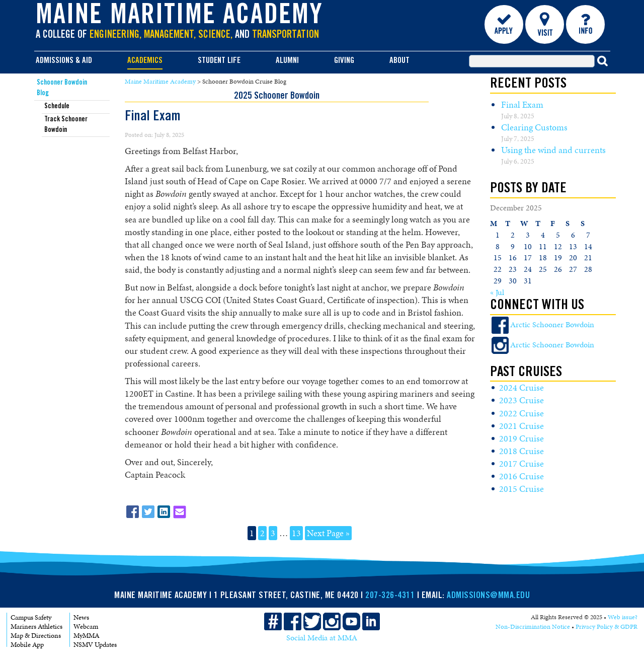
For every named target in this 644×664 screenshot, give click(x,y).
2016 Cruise (521, 476)
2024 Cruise (521, 388)
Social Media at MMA (322, 638)
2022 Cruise (521, 413)
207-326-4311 (390, 596)
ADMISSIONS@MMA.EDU (488, 596)
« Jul (497, 292)
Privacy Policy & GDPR (607, 627)
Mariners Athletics (36, 626)
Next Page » (328, 533)
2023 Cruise (521, 400)
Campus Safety (31, 617)
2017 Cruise (521, 464)
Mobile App (27, 645)
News (81, 617)
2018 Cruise (521, 451)
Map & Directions (36, 636)
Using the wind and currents (553, 150)
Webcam (86, 626)
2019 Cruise (521, 438)
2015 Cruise (521, 489)
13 (296, 533)
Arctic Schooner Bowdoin (552, 324)
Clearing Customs (534, 127)
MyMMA (87, 636)
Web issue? (623, 617)
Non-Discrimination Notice (533, 627)
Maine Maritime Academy (180, 17)
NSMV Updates (95, 645)
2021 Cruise (521, 426)
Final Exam (522, 105)
